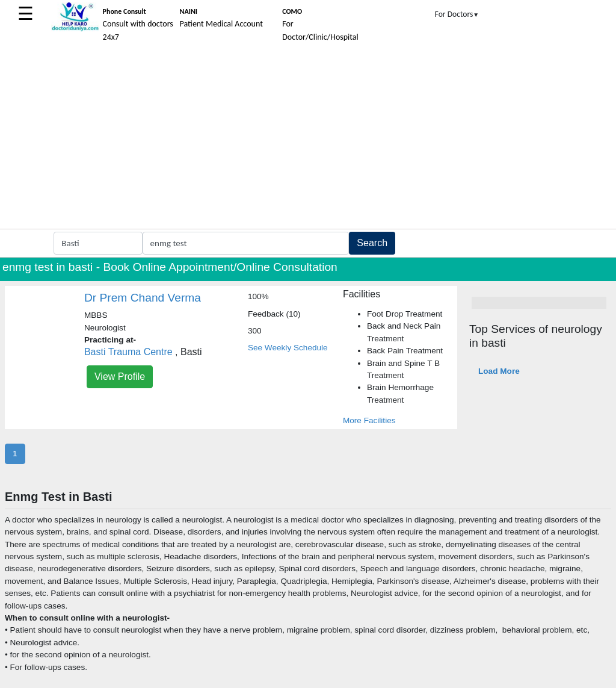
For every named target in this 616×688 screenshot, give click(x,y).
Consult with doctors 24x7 (138, 25)
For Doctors (457, 14)
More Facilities (369, 420)
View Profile (120, 377)
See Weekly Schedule (288, 348)
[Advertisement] (308, 138)
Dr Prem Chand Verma (143, 298)
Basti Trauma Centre (128, 352)
